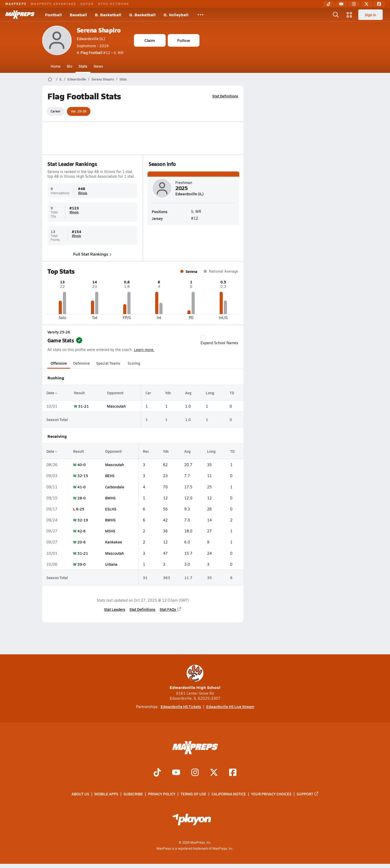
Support (308, 794)
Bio (70, 66)
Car (148, 393)
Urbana (111, 564)
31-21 (83, 406)
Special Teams (108, 363)
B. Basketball (108, 15)
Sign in (370, 15)
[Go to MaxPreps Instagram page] (195, 773)
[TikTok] (329, 4)
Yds (168, 393)
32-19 (82, 520)
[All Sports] (201, 15)
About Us (80, 794)
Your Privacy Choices (271, 794)
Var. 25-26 (79, 111)
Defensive (82, 363)
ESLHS (110, 509)
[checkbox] (203, 338)
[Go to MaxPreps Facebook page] (233, 773)
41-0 (81, 487)
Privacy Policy (162, 794)
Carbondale (114, 487)
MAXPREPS (16, 4)
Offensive (59, 363)
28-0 (81, 498)
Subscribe (133, 794)
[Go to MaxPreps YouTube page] (176, 773)
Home (56, 66)
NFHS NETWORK (114, 4)
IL (61, 79)
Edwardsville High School (195, 678)
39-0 (81, 564)
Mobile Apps (106, 794)
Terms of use (193, 794)
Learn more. (144, 350)
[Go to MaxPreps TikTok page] (157, 773)
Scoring (134, 363)
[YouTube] (341, 4)
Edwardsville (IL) (91, 39)
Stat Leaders (115, 609)
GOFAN (87, 4)
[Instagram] (354, 4)
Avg (188, 393)
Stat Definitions (225, 96)
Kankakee (113, 542)
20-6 (81, 542)
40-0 (81, 465)
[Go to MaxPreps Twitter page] (214, 773)
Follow (184, 40)
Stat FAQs (171, 609)
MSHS (110, 531)
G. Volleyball (176, 15)
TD (232, 393)
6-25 (80, 509)
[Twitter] (366, 4)
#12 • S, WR (100, 52)
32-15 (82, 476)
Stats (83, 66)
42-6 (81, 531)
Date (52, 393)
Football (53, 15)
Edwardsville (77, 79)
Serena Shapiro (99, 30)
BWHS (110, 498)
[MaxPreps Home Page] (50, 79)
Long (210, 393)
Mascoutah (116, 406)
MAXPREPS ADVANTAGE (53, 4)
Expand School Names (219, 340)
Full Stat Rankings (92, 254)
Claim (150, 40)
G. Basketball (142, 15)
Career (56, 111)
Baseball (78, 15)
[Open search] (336, 15)
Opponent (115, 393)
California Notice (229, 794)
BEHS (110, 476)
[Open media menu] (349, 15)
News (98, 66)
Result (79, 393)
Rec (146, 451)
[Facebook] (379, 4)
